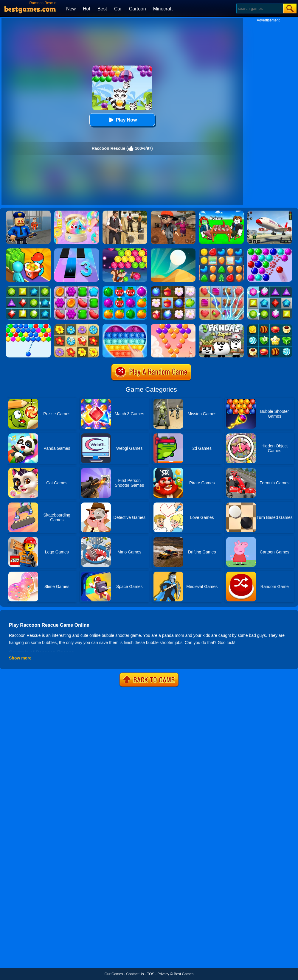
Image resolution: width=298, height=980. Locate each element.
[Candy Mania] (221, 288)
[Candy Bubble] (173, 326)
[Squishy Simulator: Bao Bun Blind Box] (77, 213)
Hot (87, 9)
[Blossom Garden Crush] (77, 326)
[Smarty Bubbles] (28, 326)
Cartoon (138, 9)
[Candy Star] (270, 326)
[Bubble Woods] (125, 251)
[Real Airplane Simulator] (270, 213)
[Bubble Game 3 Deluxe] (270, 251)
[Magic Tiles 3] (77, 251)
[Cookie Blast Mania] (221, 251)
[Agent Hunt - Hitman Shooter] (125, 213)
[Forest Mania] (173, 288)
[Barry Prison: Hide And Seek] (28, 213)
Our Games (114, 974)
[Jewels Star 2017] (28, 288)
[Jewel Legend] (270, 288)
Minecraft (163, 9)
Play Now (122, 120)
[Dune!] (173, 251)
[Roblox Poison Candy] (221, 213)
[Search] (259, 8)
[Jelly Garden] (77, 288)
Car (118, 9)
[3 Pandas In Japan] (221, 326)
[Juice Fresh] (125, 288)
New (71, 9)
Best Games (184, 974)
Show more (20, 658)
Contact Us (135, 974)
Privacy (163, 974)
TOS (150, 974)
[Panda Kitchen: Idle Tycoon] (28, 251)
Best (102, 9)
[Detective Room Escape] (173, 213)
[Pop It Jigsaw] (125, 326)
